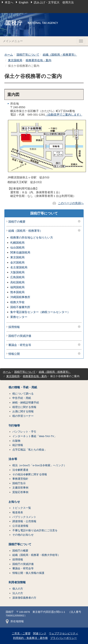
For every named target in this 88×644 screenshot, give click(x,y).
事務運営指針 (20, 479)
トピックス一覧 (22, 508)
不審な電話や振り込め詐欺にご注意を (35, 530)
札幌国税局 (17, 243)
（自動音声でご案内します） (64, 115)
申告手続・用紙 (22, 398)
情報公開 (14, 354)
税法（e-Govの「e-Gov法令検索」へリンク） (39, 465)
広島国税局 (17, 277)
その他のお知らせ (23, 535)
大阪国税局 (17, 272)
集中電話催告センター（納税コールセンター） (40, 312)
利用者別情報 (17, 582)
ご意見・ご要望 (21, 634)
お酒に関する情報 (23, 411)
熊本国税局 (17, 292)
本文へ (9, 2)
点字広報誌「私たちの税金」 (30, 450)
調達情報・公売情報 (24, 521)
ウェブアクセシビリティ (63, 634)
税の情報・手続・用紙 (23, 387)
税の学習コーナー (23, 416)
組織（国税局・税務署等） (60, 55)
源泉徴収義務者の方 (24, 598)
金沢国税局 (17, 262)
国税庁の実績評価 (20, 336)
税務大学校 (17, 302)
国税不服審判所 (20, 307)
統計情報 (18, 445)
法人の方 (18, 593)
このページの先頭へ (71, 203)
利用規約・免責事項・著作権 (30, 638)
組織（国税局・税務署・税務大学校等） (36, 555)
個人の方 (18, 589)
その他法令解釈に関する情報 (30, 474)
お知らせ (14, 502)
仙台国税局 (17, 247)
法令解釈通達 (20, 470)
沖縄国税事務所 (20, 297)
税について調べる (23, 394)
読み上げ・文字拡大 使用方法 (54, 2)
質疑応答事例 (20, 492)
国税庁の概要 (17, 222)
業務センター (19, 317)
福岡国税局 (17, 287)
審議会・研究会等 (20, 345)
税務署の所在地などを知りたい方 (32, 237)
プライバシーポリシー (63, 638)
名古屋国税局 (19, 267)
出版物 (16, 441)
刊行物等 (14, 426)
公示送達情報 (20, 526)
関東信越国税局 (20, 252)
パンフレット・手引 (24, 432)
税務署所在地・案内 (38, 60)
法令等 (13, 459)
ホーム (9, 55)
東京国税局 (15, 60)
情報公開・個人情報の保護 (28, 573)
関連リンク (40, 634)
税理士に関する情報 (24, 407)
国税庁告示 (19, 483)
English (23, 2)
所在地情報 (15, 621)
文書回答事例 (20, 488)
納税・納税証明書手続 (26, 403)
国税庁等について (28, 55)
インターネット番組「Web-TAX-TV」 (34, 436)
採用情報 (14, 327)
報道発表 (18, 512)
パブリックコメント (24, 517)
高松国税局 (17, 282)
